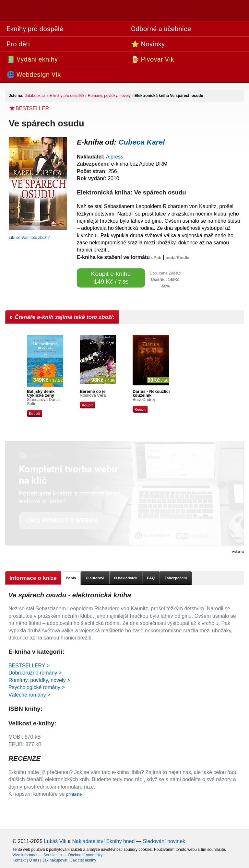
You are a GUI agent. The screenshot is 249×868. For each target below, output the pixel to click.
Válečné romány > (29, 695)
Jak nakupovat (55, 860)
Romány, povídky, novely (109, 96)
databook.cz (35, 96)
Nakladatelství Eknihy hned (103, 841)
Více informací (25, 855)
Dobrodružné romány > (35, 673)
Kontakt (19, 860)
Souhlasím (53, 855)
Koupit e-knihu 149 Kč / (111, 278)
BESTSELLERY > (29, 666)
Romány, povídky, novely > (39, 680)
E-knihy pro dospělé (66, 96)
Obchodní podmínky (85, 855)
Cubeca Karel (142, 142)
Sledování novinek (164, 841)
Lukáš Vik (55, 841)
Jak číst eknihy (83, 860)
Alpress (115, 157)
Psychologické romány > (37, 687)
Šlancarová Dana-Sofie (43, 402)
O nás (34, 860)
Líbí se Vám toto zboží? (29, 238)
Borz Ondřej (144, 399)
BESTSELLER (29, 108)
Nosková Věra (93, 395)
